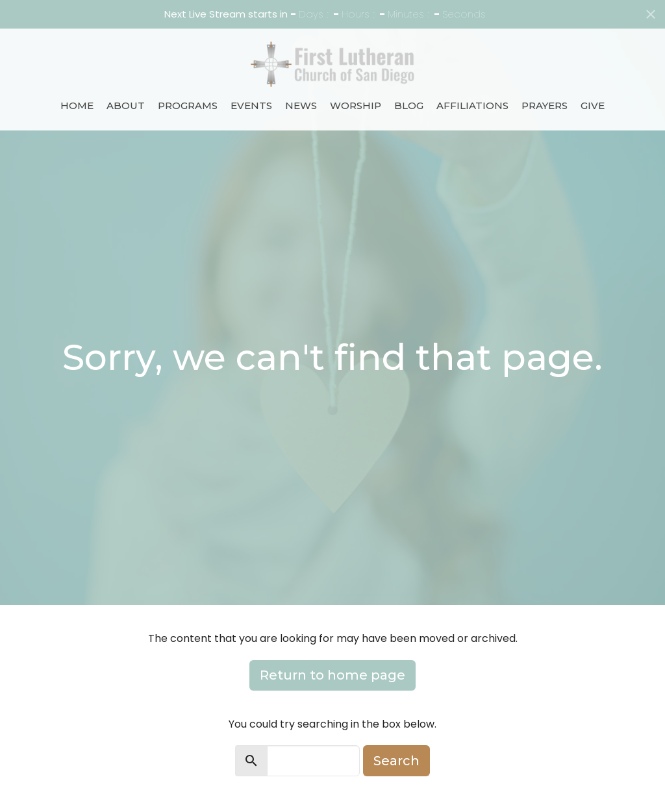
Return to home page (332, 675)
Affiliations (472, 105)
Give (593, 105)
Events (251, 105)
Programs (188, 105)
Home (77, 105)
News (301, 105)
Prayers (545, 105)
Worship (356, 105)
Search (396, 761)
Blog (409, 105)
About (126, 105)
